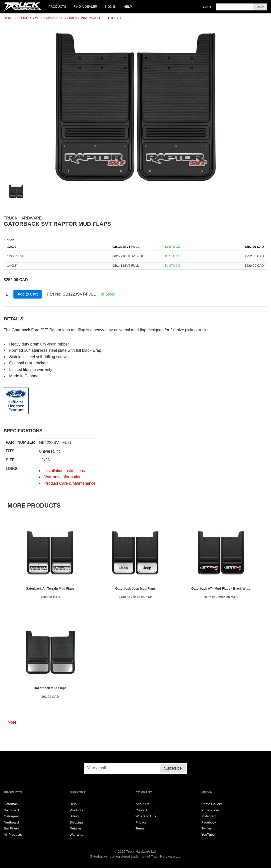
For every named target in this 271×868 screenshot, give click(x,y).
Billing (74, 816)
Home (8, 18)
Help (128, 7)
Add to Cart (28, 294)
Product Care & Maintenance (70, 483)
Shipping (76, 822)
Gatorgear (11, 816)
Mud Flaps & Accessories (56, 18)
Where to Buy (146, 816)
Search (260, 7)
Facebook (209, 822)
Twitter (206, 828)
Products (57, 7)
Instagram (209, 816)
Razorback (12, 810)
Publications (211, 810)
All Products (13, 835)
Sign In (110, 7)
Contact (141, 810)
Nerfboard (11, 822)
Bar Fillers (11, 828)
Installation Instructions (65, 471)
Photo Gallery (212, 804)
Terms (140, 828)
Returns (76, 828)
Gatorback (12, 804)
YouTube (208, 835)
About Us (142, 804)
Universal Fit (91, 18)
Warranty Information (63, 477)
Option (9, 240)
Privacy (141, 822)
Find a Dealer (85, 7)
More (12, 722)
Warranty (77, 835)
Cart (207, 7)
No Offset (113, 18)
